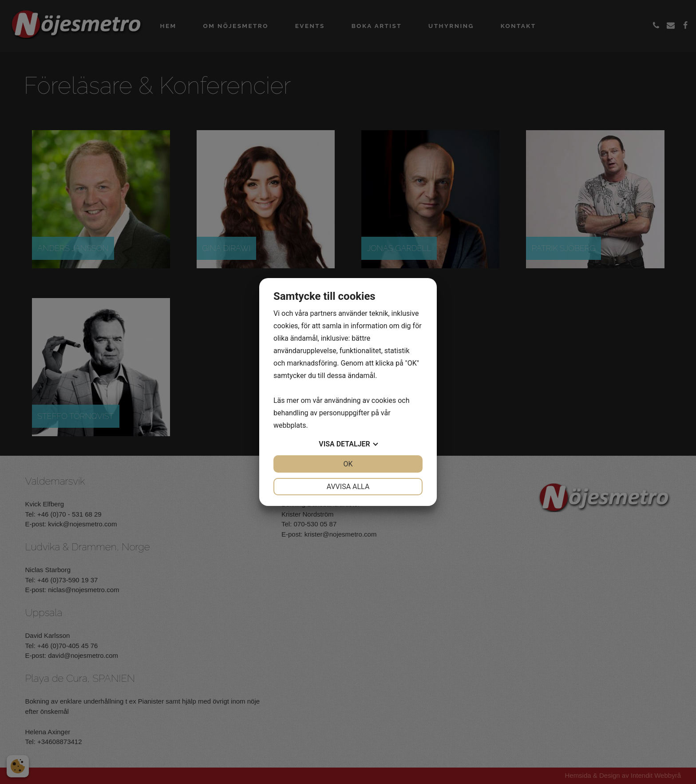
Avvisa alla (348, 487)
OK (348, 464)
